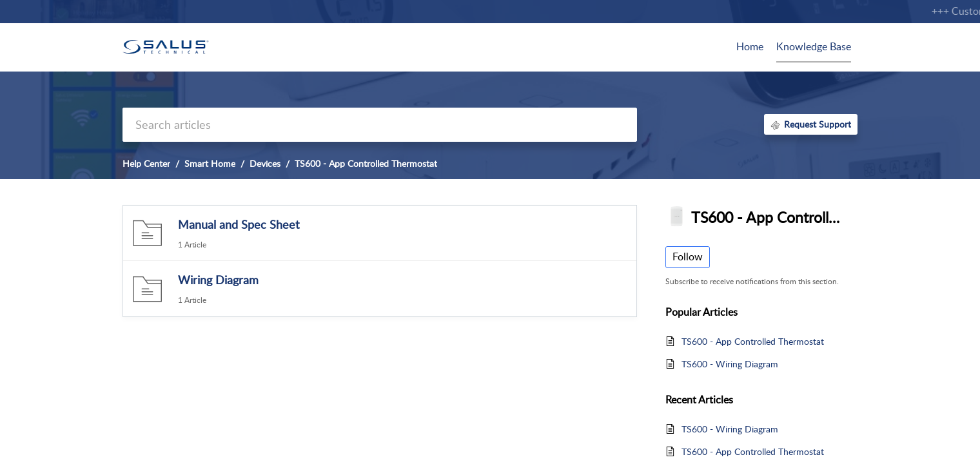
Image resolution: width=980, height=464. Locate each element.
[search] (380, 125)
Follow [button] (688, 256)
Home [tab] (750, 46)
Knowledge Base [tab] (814, 46)
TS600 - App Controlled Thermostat (753, 341)
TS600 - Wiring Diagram (730, 364)
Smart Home (210, 163)
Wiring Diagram (218, 280)
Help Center (146, 163)
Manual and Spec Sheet (239, 224)
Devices (265, 163)
